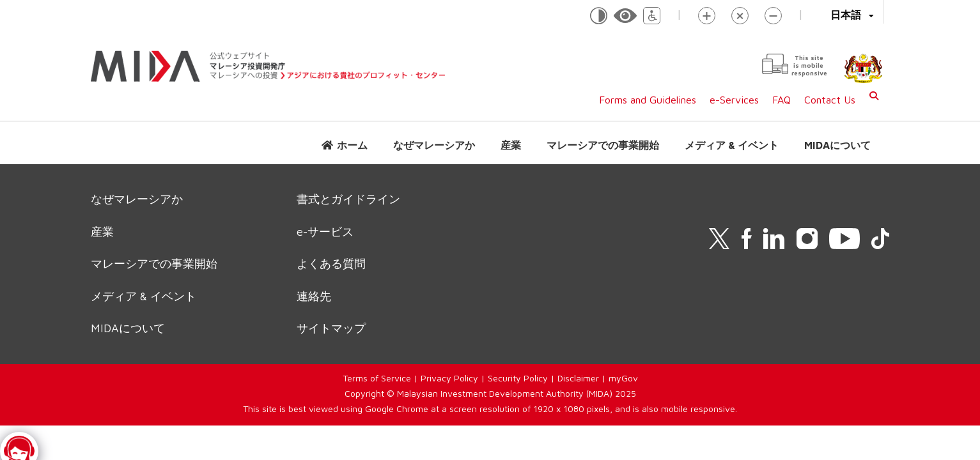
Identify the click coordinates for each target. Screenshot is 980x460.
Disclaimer (578, 378)
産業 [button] (511, 145)
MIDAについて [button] (837, 145)
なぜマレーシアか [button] (434, 145)
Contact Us (830, 100)
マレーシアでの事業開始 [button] (603, 145)
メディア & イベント (732, 145)
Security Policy (518, 378)
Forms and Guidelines (648, 100)
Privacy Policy (449, 378)
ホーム (352, 145)
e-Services (734, 100)
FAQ (782, 100)
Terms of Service (377, 378)
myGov (623, 378)
